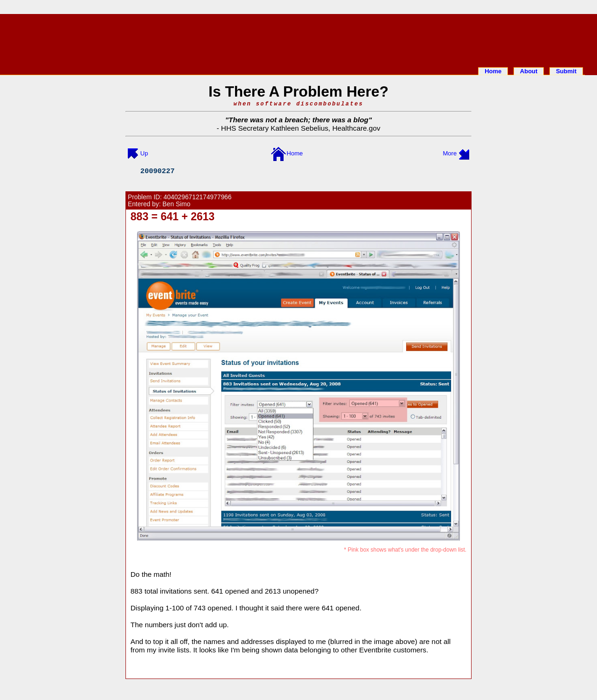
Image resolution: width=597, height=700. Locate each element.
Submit (566, 71)
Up (144, 153)
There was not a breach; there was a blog (298, 120)
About (529, 71)
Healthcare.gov (356, 128)
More (450, 153)
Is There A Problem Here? (298, 91)
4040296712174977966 (198, 197)
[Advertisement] (298, 39)
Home (493, 71)
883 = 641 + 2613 (173, 217)
